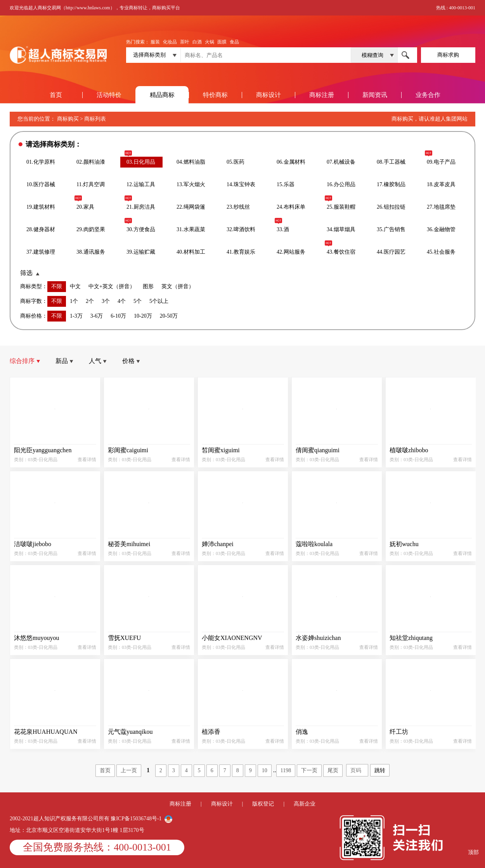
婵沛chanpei (218, 544)
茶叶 (185, 42)
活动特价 (109, 95)
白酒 (197, 42)
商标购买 (68, 119)
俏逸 (302, 732)
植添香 (211, 732)
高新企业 (305, 804)
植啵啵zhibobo (409, 450)
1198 (286, 770)
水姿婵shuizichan (318, 638)
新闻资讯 (375, 95)
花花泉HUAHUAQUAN (46, 732)
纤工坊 (399, 732)
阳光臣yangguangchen (43, 450)
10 (265, 770)
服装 (155, 42)
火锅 (210, 42)
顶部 (473, 852)
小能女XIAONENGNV (232, 638)
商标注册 (322, 95)
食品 (234, 42)
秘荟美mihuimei (129, 544)
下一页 (309, 770)
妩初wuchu (404, 544)
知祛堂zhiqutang (411, 638)
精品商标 (162, 95)
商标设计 (268, 95)
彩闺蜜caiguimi (128, 450)
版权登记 (263, 804)
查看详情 (87, 460)
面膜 (222, 42)
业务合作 (428, 95)
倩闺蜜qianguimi (318, 450)
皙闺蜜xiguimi (221, 450)
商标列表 (95, 119)
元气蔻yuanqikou (130, 732)
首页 (56, 95)
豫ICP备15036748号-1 (137, 819)
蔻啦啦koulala (314, 544)
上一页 (129, 770)
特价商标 (215, 95)
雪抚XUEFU (124, 638)
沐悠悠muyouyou (36, 638)
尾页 (333, 770)
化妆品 (170, 42)
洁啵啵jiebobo (33, 544)
